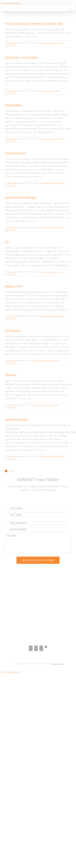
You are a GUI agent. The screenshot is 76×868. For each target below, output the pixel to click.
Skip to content (11, 3)
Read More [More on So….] (10, 274)
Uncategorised (44, 43)
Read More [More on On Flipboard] (10, 363)
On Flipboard (13, 331)
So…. (7, 242)
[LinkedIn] (36, 648)
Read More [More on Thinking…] (10, 407)
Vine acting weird (15, 153)
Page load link (10, 672)
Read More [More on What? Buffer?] (10, 141)
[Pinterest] (41, 648)
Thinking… (11, 375)
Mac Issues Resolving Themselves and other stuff (34, 23)
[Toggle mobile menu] (70, 10)
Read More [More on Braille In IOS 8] (10, 318)
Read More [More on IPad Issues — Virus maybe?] (10, 93)
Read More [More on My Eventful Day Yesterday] (10, 230)
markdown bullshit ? (17, 419)
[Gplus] (46, 647)
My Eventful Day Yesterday (21, 197)
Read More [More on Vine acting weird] (10, 185)
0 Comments (57, 43)
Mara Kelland (14, 43)
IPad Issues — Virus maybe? (21, 57)
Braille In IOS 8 (14, 286)
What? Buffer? (14, 105)
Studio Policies (57, 664)
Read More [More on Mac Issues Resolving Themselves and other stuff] (10, 45)
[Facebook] (31, 648)
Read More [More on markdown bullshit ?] (10, 459)
